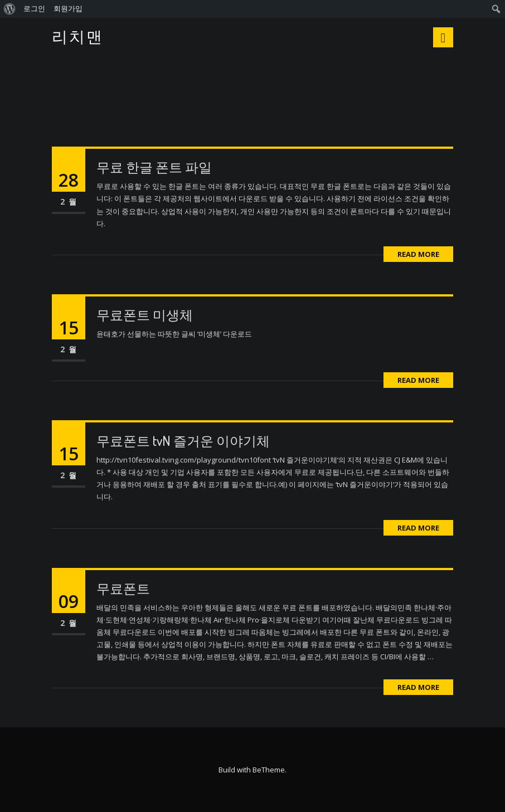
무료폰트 (123, 588)
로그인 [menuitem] (34, 9)
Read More (418, 254)
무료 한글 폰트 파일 (154, 167)
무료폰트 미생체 (145, 315)
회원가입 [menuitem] (68, 9)
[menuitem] (10, 9)
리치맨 (78, 37)
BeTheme (269, 770)
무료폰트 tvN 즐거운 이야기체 (183, 441)
